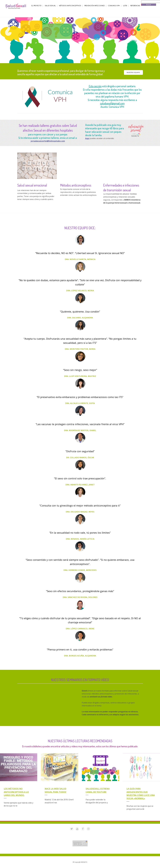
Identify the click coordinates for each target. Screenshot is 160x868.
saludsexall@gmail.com (112, 103)
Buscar (149, 5)
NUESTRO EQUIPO (133, 72)
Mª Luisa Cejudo (90, 851)
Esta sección (95, 86)
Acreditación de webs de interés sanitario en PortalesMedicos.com (80, 839)
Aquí (87, 138)
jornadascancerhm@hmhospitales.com (48, 141)
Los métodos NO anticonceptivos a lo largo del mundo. (16, 792)
